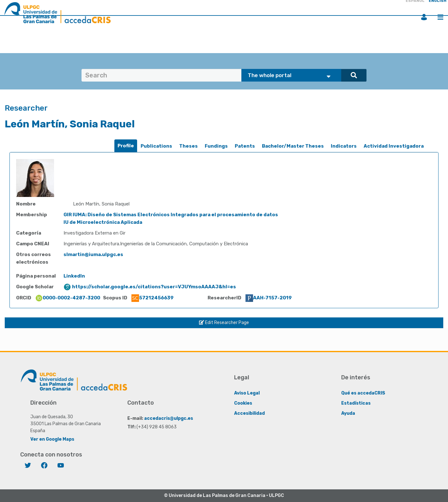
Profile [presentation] (126, 146)
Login (424, 17)
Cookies (243, 403)
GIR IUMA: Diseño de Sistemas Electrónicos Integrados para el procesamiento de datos (171, 215)
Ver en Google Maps (52, 439)
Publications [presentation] (156, 146)
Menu (440, 17)
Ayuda (348, 413)
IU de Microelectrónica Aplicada (103, 222)
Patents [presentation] (245, 146)
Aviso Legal (247, 393)
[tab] (126, 146)
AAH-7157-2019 (269, 298)
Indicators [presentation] (344, 146)
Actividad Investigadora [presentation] (394, 146)
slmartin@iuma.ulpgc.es (93, 254)
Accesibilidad (249, 413)
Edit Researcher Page (224, 323)
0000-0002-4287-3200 (68, 298)
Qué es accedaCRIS (363, 393)
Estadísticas (356, 403)
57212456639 (152, 298)
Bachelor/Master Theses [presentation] (293, 146)
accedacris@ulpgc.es (169, 418)
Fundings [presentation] (216, 146)
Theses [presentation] (188, 146)
